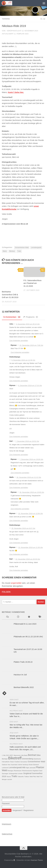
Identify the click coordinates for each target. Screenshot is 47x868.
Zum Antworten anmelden (19, 341)
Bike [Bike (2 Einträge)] (39, 755)
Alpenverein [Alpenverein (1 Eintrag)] (17, 755)
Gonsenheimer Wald (22, 247)
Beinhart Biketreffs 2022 (24, 687)
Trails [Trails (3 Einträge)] (14, 776)
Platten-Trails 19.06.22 (23, 662)
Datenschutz (7, 834)
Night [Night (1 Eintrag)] (28, 768)
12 (43, 19)
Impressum (7, 824)
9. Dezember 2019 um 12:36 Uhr (23, 360)
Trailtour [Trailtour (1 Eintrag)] (27, 777)
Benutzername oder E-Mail (13, 797)
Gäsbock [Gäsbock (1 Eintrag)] (5, 765)
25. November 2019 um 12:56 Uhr (31, 514)
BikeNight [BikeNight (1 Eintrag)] (5, 759)
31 (21, 270)
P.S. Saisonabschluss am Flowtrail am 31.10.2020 (33, 283)
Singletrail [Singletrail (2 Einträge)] (27, 773)
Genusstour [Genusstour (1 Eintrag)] (24, 762)
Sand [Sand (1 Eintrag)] (41, 771)
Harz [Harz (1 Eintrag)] (9, 765)
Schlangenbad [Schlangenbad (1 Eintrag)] (13, 774)
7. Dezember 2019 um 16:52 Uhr (27, 441)
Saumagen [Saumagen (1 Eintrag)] (5, 774)
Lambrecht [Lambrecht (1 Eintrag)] (5, 768)
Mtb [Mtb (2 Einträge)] (24, 767)
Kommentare (12, 317)
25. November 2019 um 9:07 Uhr (23, 528)
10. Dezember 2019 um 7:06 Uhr (31, 345)
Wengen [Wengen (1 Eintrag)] (4, 779)
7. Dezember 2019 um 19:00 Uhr (31, 459)
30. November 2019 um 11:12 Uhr (29, 477)
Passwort (6, 803)
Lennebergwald (36, 247)
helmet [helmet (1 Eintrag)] (20, 765)
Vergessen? (17, 810)
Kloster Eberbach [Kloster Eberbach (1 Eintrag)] (34, 765)
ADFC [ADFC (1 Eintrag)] (11, 755)
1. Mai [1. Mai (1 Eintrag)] (4, 755)
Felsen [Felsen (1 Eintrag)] (12, 762)
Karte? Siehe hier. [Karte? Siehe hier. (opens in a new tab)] (16, 92)
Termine (6, 19)
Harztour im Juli (20, 675)
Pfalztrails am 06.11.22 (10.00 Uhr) (28, 637)
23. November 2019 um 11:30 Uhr (31, 547)
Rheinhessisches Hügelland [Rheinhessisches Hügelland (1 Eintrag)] (30, 771)
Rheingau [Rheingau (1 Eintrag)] (10, 771)
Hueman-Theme (37, 860)
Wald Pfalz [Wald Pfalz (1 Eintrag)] (33, 777)
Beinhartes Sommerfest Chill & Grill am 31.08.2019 (10, 294)
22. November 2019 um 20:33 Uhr (28, 559)
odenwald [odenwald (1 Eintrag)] (32, 768)
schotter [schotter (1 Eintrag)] (20, 774)
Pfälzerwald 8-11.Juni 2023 (25, 624)
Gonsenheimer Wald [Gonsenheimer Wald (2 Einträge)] (36, 762)
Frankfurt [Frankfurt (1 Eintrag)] (17, 762)
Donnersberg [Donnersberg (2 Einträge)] (28, 759)
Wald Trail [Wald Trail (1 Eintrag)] (39, 777)
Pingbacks (31, 317)
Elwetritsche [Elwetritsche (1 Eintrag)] (37, 759)
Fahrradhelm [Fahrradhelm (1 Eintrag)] (6, 762)
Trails (19, 251)
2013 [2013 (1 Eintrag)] (8, 755)
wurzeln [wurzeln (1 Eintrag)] (10, 779)
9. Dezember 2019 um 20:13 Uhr (28, 324)
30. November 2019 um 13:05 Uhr (32, 492)
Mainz (5, 251)
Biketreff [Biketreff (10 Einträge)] (15, 758)
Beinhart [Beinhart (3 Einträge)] (32, 755)
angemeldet (16, 583)
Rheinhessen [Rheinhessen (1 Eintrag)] (18, 771)
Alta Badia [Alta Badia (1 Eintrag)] (24, 755)
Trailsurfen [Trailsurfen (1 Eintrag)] (21, 777)
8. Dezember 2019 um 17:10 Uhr (30, 386)
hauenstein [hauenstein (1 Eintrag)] (14, 765)
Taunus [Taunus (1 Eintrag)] (9, 777)
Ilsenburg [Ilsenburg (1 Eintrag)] (25, 765)
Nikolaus (12, 251)
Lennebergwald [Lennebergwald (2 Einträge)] (15, 767)
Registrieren (29, 810)
